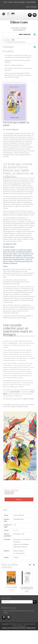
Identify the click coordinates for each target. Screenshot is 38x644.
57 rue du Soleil (11, 587)
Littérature (17, 542)
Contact (10, 2)
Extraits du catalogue (19, 2)
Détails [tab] (5, 510)
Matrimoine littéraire (20, 547)
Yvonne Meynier (12, 129)
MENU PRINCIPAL (25, 34)
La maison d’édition (31, 2)
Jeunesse (16, 539)
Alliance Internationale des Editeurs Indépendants (19, 628)
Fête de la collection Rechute (14, 65)
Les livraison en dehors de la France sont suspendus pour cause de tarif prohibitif (18, 56)
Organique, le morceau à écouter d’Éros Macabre (17, 61)
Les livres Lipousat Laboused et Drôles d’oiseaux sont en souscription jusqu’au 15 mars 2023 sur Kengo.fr (18, 75)
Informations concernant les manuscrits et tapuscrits (18, 69)
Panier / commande (31, 7)
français (16, 557)
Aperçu (19, 499)
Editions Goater (18, 551)
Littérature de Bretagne (21, 544)
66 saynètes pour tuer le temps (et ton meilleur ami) (27, 589)
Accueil (5, 2)
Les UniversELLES (26, 539)
